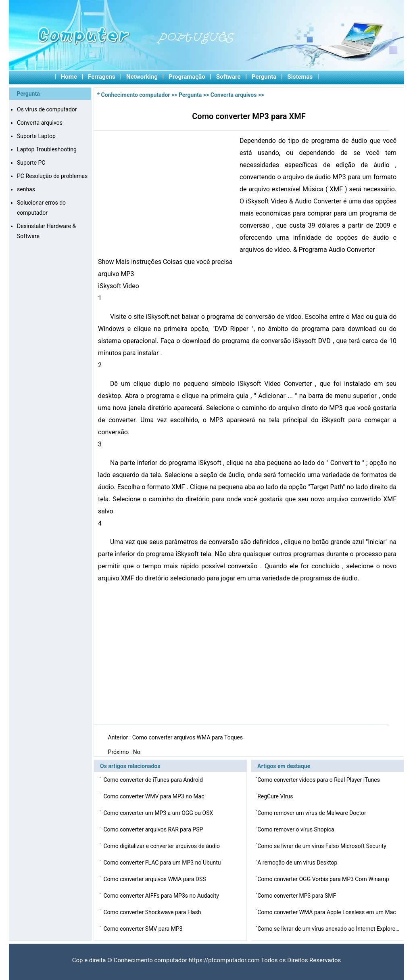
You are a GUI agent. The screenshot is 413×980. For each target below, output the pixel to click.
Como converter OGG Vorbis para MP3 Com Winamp (324, 879)
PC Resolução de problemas (52, 176)
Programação (187, 77)
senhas (26, 189)
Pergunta (264, 77)
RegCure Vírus (276, 796)
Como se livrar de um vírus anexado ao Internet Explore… (328, 929)
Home (69, 77)
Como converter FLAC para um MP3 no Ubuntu (163, 863)
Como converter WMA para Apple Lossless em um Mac (327, 912)
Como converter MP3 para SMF (297, 896)
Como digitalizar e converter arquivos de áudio (162, 846)
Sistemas (300, 77)
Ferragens (102, 77)
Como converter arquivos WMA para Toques (188, 737)
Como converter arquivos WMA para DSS (155, 879)
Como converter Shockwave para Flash (153, 912)
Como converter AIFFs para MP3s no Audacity (162, 896)
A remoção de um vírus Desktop (298, 863)
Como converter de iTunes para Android (154, 780)
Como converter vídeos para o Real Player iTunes (319, 780)
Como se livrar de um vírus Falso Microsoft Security (322, 846)
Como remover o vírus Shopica (296, 829)
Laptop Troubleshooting (47, 149)
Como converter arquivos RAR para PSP (154, 829)
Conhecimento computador (136, 95)
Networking (142, 77)
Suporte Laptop (36, 136)
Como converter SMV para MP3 (144, 929)
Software (228, 77)
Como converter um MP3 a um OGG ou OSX (159, 813)
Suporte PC (31, 163)
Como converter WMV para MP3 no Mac (154, 796)
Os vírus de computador (47, 109)
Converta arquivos (40, 123)
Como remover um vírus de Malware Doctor (312, 813)
